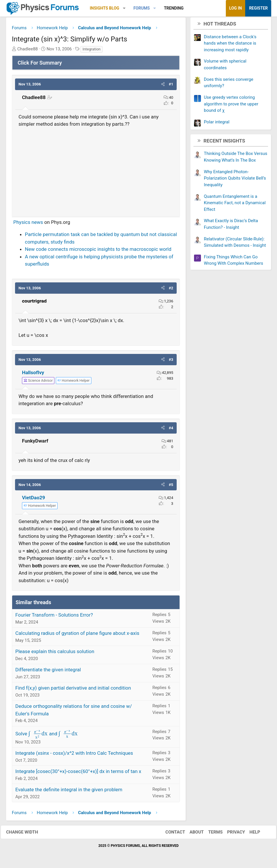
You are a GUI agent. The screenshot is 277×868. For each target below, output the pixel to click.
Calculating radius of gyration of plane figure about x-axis (77, 635)
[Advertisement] (96, 172)
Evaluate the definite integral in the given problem (69, 792)
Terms (210, 834)
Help (250, 834)
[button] (124, 8)
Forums (141, 8)
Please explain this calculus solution (55, 653)
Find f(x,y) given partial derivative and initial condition (73, 690)
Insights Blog (105, 8)
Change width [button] (27, 834)
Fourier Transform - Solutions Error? (54, 617)
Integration (91, 51)
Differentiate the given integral (48, 672)
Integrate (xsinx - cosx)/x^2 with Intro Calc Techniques (74, 755)
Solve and (47, 736)
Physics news (28, 224)
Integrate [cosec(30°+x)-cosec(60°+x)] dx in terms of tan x (78, 773)
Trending (174, 8)
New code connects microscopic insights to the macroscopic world (98, 251)
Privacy (231, 834)
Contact (170, 834)
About (192, 834)
